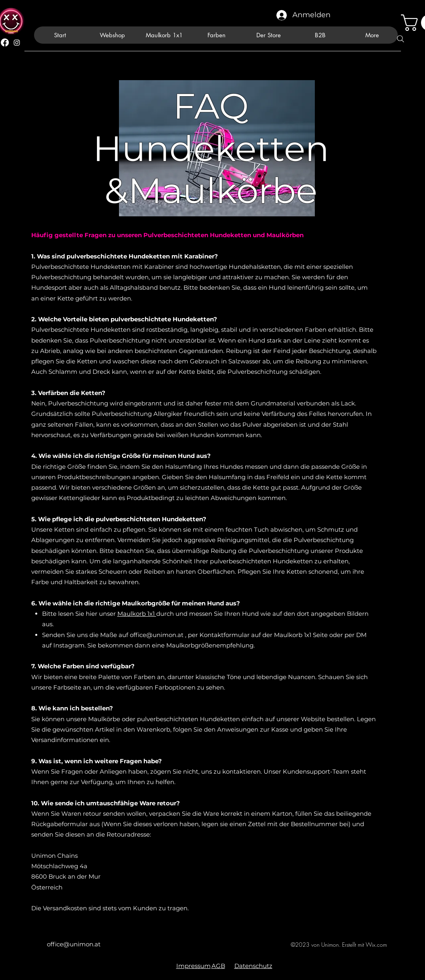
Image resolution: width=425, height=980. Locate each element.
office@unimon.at (157, 635)
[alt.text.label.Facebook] (5, 42)
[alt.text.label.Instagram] (17, 42)
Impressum (193, 966)
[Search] (401, 39)
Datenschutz (253, 966)
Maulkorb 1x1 (137, 614)
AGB (218, 966)
